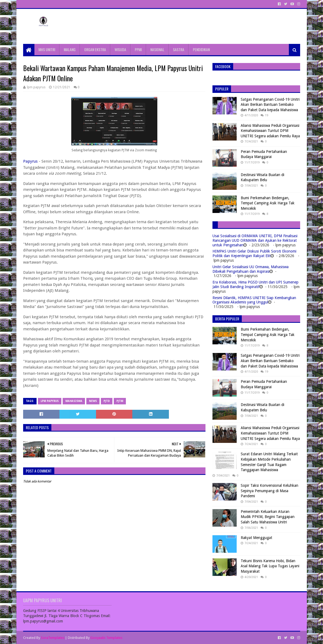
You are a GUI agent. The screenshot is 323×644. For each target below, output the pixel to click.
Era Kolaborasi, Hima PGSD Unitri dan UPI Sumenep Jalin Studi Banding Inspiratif (255, 284)
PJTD (107, 401)
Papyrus (30, 161)
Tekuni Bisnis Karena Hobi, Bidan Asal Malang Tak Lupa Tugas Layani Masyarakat (270, 566)
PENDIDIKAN (201, 49)
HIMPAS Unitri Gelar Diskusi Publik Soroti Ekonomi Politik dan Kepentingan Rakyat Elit (254, 253)
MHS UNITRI (47, 49)
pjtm (120, 401)
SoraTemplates (53, 638)
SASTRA (179, 49)
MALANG (70, 49)
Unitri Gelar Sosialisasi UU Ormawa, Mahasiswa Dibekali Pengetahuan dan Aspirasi (251, 269)
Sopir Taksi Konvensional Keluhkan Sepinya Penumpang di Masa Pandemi (269, 491)
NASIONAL (157, 49)
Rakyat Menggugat (256, 538)
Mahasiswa (74, 401)
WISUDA (120, 49)
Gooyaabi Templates (106, 638)
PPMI (138, 49)
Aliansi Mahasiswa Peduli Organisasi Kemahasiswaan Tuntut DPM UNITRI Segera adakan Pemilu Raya (270, 131)
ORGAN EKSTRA (95, 49)
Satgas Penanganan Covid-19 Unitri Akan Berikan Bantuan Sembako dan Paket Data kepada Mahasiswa (270, 105)
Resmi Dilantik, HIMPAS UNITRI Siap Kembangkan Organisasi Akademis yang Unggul (254, 300)
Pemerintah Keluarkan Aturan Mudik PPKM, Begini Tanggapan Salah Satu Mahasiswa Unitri (268, 517)
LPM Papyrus (50, 401)
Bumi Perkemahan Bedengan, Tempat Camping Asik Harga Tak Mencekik (268, 203)
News (93, 401)
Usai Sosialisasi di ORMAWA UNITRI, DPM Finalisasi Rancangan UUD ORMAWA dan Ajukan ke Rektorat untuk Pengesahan (255, 240)
